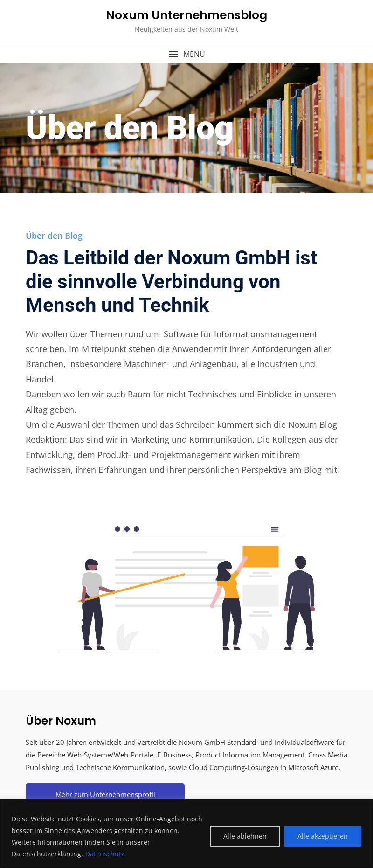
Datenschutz (105, 854)
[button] (186, 54)
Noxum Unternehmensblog (186, 15)
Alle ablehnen (245, 836)
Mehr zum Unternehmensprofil (105, 794)
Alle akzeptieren (323, 836)
